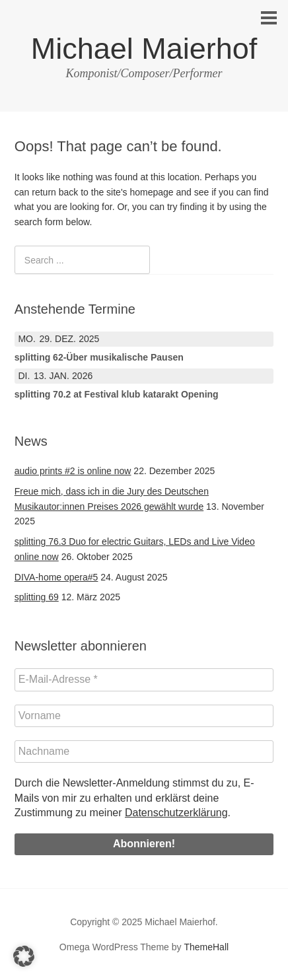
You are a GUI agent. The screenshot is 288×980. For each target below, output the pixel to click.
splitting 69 (37, 597)
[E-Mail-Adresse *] (144, 680)
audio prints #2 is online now (73, 471)
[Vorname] (144, 716)
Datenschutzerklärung (176, 813)
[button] (24, 956)
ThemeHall (206, 947)
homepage (151, 192)
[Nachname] (144, 752)
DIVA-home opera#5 (56, 577)
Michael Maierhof (144, 49)
